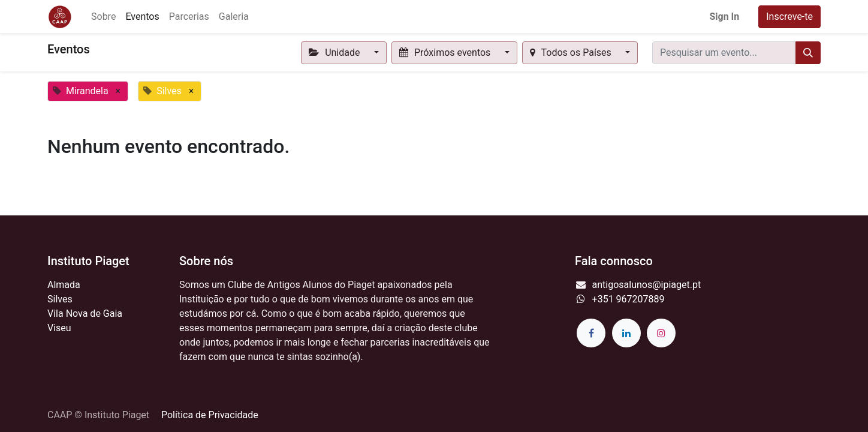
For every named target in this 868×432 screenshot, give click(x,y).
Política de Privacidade (210, 415)
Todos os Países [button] (572, 52)
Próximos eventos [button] (446, 52)
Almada (64, 285)
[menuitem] (103, 17)
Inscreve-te (789, 16)
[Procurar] (808, 53)
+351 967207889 (629, 299)
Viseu (59, 328)
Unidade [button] (336, 52)
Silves (60, 299)
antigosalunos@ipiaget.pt (647, 285)
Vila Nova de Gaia (85, 313)
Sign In (724, 16)
